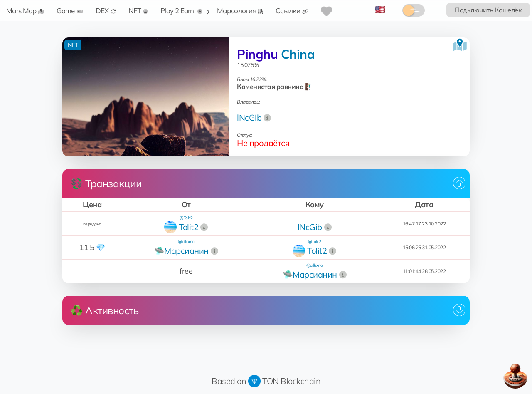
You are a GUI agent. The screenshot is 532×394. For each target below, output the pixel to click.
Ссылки (292, 11)
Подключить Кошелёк (488, 10)
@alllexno (186, 242)
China (298, 54)
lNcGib (249, 118)
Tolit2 (188, 227)
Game (70, 11)
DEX (106, 11)
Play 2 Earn (181, 11)
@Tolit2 (186, 218)
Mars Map (25, 11)
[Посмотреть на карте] (460, 45)
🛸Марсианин (181, 251)
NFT (138, 11)
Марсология (240, 11)
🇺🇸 (380, 9)
